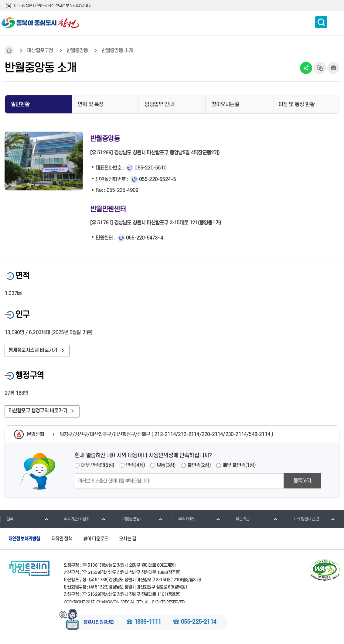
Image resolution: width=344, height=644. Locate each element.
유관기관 (239, 519)
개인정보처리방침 (24, 539)
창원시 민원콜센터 (99, 623)
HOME (9, 51)
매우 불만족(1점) (239, 466)
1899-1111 (148, 622)
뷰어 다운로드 (96, 539)
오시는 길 (128, 539)
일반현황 (20, 104)
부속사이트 (184, 519)
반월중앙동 (77, 51)
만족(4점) (135, 466)
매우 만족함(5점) (98, 466)
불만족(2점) (199, 466)
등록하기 (302, 481)
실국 (7, 519)
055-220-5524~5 (158, 179)
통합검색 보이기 (321, 22)
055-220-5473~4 (145, 238)
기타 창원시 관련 (303, 519)
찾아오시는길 (225, 104)
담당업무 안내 (159, 104)
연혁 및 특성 (90, 104)
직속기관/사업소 (73, 519)
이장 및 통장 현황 (296, 104)
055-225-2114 (199, 622)
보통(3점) (166, 466)
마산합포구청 (40, 51)
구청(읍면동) (128, 519)
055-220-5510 (150, 168)
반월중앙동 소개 (117, 51)
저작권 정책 (62, 539)
